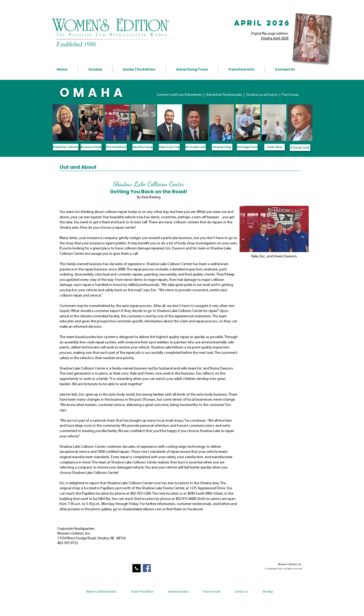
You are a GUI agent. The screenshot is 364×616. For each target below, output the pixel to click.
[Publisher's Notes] (66, 147)
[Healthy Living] (143, 147)
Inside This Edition (142, 592)
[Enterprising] (222, 147)
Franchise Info (212, 592)
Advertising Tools (178, 592)
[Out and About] (116, 147)
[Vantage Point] (247, 147)
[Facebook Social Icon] (147, 568)
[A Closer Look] (300, 148)
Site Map (268, 592)
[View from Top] (169, 147)
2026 (284, 38)
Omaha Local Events (262, 95)
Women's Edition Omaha (101, 592)
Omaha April (271, 38)
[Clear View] (275, 147)
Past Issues (290, 95)
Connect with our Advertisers (180, 95)
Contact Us (241, 592)
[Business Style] (91, 147)
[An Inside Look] (196, 147)
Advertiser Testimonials (224, 95)
